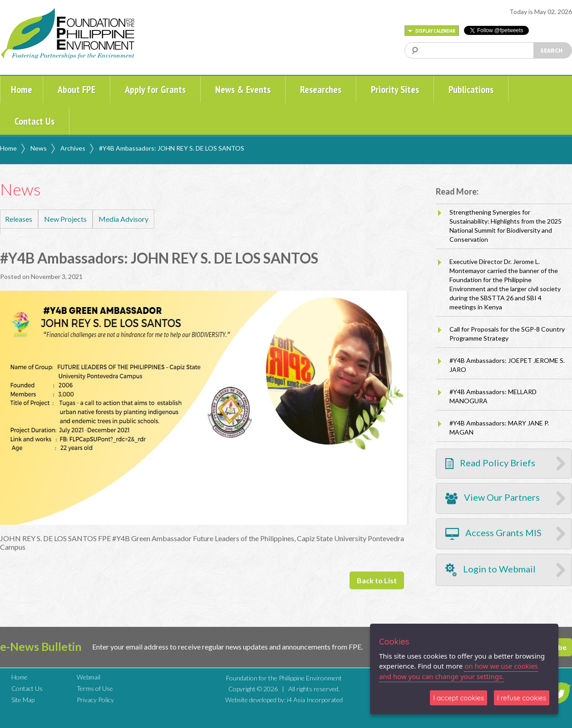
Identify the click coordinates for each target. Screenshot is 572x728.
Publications (471, 89)
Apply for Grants (155, 89)
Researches (321, 89)
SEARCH (551, 50)
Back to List (377, 580)
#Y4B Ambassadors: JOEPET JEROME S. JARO (507, 365)
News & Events (243, 89)
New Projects (65, 219)
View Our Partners (493, 498)
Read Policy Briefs (490, 463)
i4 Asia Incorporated (315, 700)
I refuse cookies (522, 698)
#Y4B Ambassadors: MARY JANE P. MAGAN (499, 428)
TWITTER (560, 693)
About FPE (76, 89)
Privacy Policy (95, 700)
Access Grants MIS (493, 534)
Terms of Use (95, 688)
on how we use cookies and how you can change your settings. (459, 671)
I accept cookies (459, 698)
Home (22, 89)
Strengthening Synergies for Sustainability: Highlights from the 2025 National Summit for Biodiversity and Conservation (505, 226)
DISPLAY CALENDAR (432, 31)
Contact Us (35, 121)
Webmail (89, 677)
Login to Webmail (491, 570)
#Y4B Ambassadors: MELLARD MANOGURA (493, 396)
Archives (73, 148)
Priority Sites (395, 89)
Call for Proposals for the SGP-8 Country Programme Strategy (507, 334)
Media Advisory (123, 219)
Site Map (23, 700)
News (39, 148)
